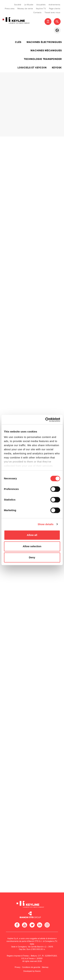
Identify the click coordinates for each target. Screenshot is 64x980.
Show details (46, 524)
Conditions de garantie (31, 967)
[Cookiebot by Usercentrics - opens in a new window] (46, 420)
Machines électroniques (44, 42)
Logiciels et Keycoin (32, 68)
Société (18, 5)
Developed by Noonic (32, 971)
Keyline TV (41, 9)
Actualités (41, 5)
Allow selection (32, 546)
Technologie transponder (43, 59)
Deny (32, 557)
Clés (18, 42)
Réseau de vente (25, 9)
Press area (10, 9)
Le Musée (29, 5)
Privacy (17, 967)
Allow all (32, 535)
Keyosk (57, 68)
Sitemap (45, 967)
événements (54, 5)
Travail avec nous (52, 12)
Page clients (55, 9)
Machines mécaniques (46, 51)
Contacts (37, 12)
